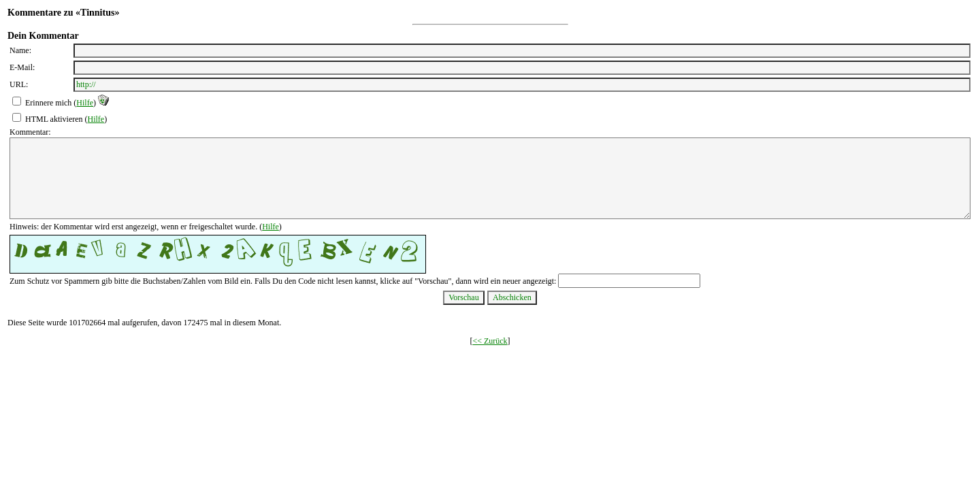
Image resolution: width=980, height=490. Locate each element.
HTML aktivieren (54, 119)
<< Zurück (490, 341)
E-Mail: (22, 67)
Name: (20, 50)
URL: (19, 84)
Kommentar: (30, 132)
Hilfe (85, 103)
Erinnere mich (48, 103)
